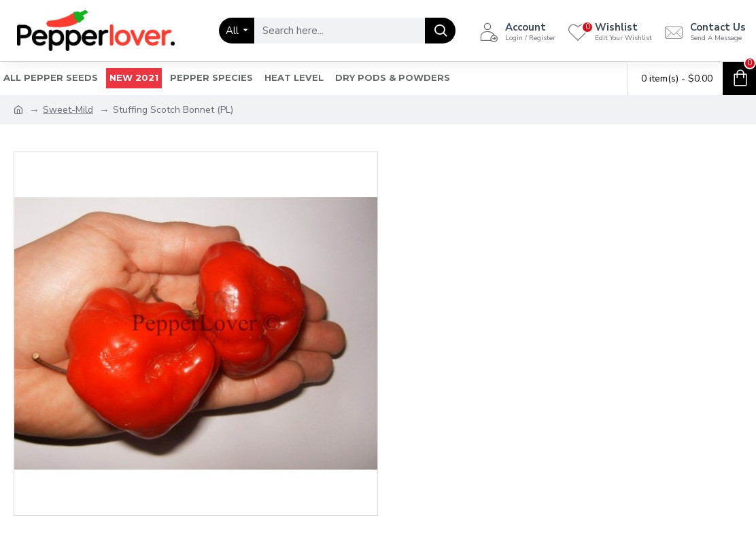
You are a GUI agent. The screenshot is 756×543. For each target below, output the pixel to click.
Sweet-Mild (68, 110)
